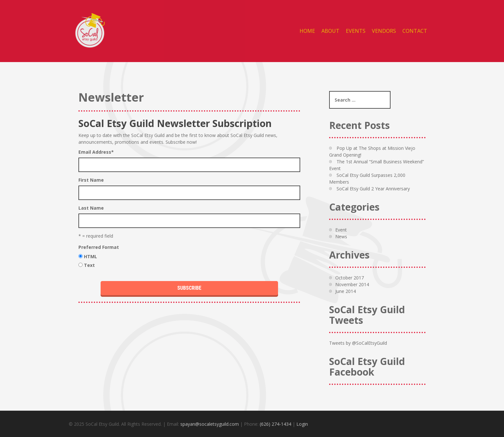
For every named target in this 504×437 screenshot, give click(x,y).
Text (89, 265)
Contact (415, 31)
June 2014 (346, 291)
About (330, 31)
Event (341, 230)
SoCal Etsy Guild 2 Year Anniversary (373, 189)
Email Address (96, 152)
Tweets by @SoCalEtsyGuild (358, 343)
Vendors (384, 31)
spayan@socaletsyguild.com (210, 424)
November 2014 (352, 284)
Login (302, 424)
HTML (90, 256)
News (341, 237)
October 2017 (350, 278)
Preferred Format (99, 247)
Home (307, 31)
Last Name (91, 208)
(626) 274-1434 (275, 424)
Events (356, 31)
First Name (91, 180)
